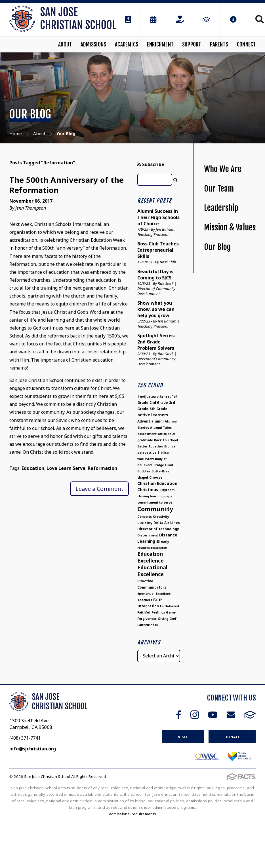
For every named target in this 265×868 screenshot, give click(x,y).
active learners (153, 415)
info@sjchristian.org (33, 749)
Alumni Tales (161, 427)
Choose (156, 477)
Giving (163, 618)
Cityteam (167, 490)
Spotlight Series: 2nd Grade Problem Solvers (156, 342)
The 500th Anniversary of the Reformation (67, 185)
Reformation (102, 468)
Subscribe (151, 164)
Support (192, 44)
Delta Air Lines (167, 523)
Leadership (221, 208)
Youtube (213, 715)
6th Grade (158, 409)
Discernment (148, 535)
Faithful (144, 612)
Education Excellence (151, 557)
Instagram (195, 715)
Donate (232, 737)
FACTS (250, 715)
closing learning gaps (155, 496)
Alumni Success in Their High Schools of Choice (158, 217)
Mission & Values (230, 227)
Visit (183, 737)
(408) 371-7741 (25, 738)
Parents (219, 44)
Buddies (144, 471)
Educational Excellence (152, 571)
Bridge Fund (163, 465)
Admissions (93, 44)
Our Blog (217, 247)
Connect (246, 44)
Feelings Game (164, 612)
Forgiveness (147, 618)
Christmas (148, 490)
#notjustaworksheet (154, 396)
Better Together (150, 446)
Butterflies (160, 471)
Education (33, 468)
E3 (158, 541)
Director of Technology (158, 529)
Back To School (166, 440)
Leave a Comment (99, 489)
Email (231, 715)
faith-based (169, 606)
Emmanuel (146, 594)
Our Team (219, 189)
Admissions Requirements (133, 814)
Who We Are (223, 169)
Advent (144, 421)
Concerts (145, 516)
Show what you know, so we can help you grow (156, 309)
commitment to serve (155, 502)
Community (155, 509)
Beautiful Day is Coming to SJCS (155, 275)
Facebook (179, 715)
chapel (143, 477)
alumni (157, 421)
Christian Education (157, 483)
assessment (147, 434)
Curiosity (145, 523)
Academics (127, 44)
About (65, 44)
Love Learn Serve (66, 468)
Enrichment (160, 44)
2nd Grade (159, 403)
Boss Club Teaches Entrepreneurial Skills (158, 250)
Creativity (161, 516)
